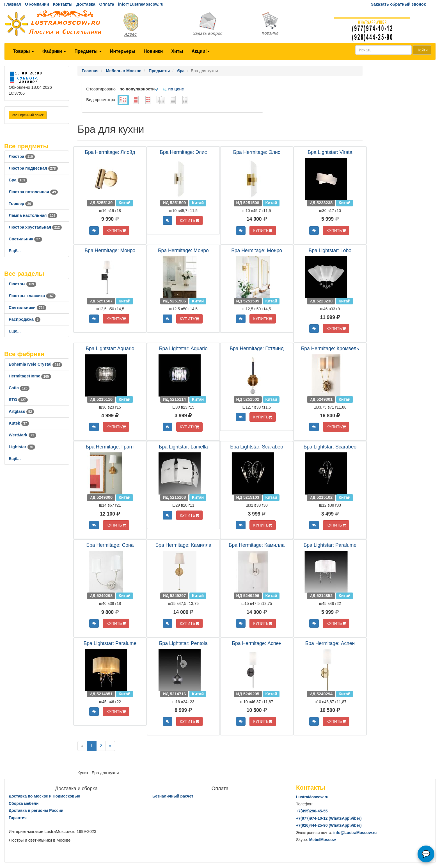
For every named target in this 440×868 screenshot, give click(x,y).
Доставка (86, 4)
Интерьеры (123, 51)
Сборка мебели (24, 803)
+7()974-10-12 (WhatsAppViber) (329, 818)
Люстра (22, 156)
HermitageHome (30, 376)
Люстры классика (32, 296)
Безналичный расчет (173, 796)
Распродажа (25, 319)
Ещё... (15, 251)
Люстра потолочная (33, 192)
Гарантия (18, 818)
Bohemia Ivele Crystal (35, 364)
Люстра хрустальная (35, 227)
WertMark (22, 435)
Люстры (22, 284)
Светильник (25, 239)
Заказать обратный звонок (398, 4)
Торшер (21, 204)
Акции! (200, 51)
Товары (23, 51)
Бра (18, 180)
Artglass (21, 411)
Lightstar (22, 447)
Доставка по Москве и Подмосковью (44, 796)
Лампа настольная (33, 215)
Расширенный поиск (28, 115)
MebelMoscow (323, 840)
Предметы (88, 51)
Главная (13, 4)
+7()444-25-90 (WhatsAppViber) (329, 825)
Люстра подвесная (33, 168)
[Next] (110, 746)
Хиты (177, 51)
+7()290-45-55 (312, 811)
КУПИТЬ (116, 231)
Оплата (106, 4)
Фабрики (54, 51)
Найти (422, 50)
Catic (19, 388)
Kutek (19, 423)
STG (18, 400)
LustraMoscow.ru (312, 797)
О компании (37, 4)
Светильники (27, 307)
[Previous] (82, 746)
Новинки (153, 51)
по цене (173, 89)
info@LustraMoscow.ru (141, 4)
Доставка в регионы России (36, 810)
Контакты (63, 4)
